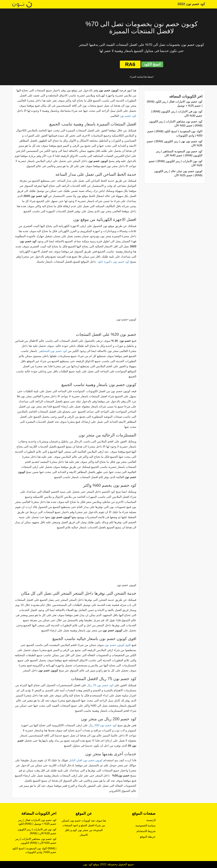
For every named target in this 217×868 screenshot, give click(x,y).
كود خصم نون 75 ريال (100, 685)
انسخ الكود (152, 64)
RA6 (130, 64)
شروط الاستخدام (146, 831)
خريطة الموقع (148, 837)
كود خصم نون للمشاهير (53, 351)
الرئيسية (151, 820)
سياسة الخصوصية (145, 825)
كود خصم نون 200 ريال (103, 725)
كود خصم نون (128, 116)
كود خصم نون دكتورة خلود (113, 262)
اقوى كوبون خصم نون (118, 645)
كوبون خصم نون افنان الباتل (86, 760)
